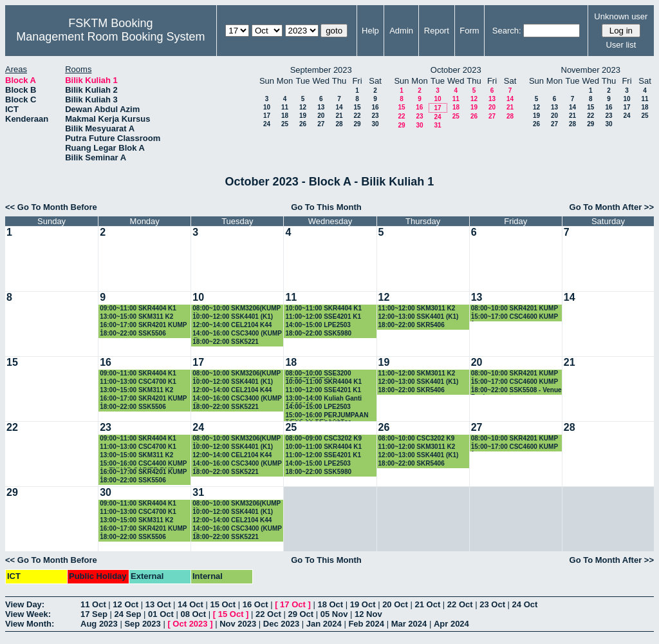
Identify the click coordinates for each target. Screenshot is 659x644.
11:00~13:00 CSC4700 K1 (138, 382)
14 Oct (190, 604)
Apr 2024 (451, 624)
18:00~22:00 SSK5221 (226, 342)
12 (303, 107)
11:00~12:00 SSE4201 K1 (323, 317)
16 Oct (255, 604)
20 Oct (395, 604)
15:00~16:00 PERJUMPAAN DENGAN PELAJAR (327, 416)
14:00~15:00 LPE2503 (318, 325)
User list (621, 45)
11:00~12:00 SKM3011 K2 (417, 308)
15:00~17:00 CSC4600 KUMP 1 (515, 317)
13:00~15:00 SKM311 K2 (136, 317)
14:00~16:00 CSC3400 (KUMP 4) (237, 334)
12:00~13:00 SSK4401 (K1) (419, 317)
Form (469, 31)
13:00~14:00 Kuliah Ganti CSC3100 (323, 399)
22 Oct (460, 604)
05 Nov (334, 614)
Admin (401, 31)
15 (357, 107)
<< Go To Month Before (51, 207)
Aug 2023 (99, 624)
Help (370, 31)
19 (303, 116)
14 (339, 107)
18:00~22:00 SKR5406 (412, 325)
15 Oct (223, 604)
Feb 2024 (366, 624)
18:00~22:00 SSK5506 (133, 333)
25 (285, 124)
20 (321, 116)
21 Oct (428, 604)
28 (339, 124)
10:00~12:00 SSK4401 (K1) (233, 317)
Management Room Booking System (110, 37)
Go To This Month (326, 207)
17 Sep (94, 614)
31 (437, 125)
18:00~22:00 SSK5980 (318, 333)
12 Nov (368, 614)
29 (357, 124)
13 (321, 107)
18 (285, 116)
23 (375, 116)
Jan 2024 (324, 624)
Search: (507, 31)
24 (267, 124)
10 (267, 107)
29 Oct (301, 614)
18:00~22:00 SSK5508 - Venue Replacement (516, 391)
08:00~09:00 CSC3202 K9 (323, 438)
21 (339, 116)
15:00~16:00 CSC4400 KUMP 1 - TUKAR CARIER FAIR (143, 464)
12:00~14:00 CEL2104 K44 (232, 325)
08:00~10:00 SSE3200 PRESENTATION (318, 374)
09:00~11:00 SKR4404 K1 (138, 308)
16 (375, 107)
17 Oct (293, 604)
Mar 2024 (409, 624)
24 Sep (128, 614)
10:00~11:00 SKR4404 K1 (323, 308)
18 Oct (330, 604)
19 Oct (363, 604)
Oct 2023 (190, 624)
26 (303, 124)
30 (375, 124)
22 (357, 116)
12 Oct (125, 604)
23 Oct (492, 604)
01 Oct (161, 614)
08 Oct (193, 614)
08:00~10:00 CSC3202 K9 (417, 438)
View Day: (25, 604)
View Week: (28, 614)
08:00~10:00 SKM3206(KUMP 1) (237, 309)
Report (437, 31)
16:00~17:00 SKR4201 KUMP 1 (143, 326)
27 (321, 124)
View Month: (30, 624)
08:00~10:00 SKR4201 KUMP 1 (515, 309)
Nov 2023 (238, 624)
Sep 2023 (142, 624)
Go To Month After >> (612, 207)
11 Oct (93, 604)
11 (285, 107)
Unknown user (621, 16)
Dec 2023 (281, 624)
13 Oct (158, 604)
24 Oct (525, 604)
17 (267, 116)
